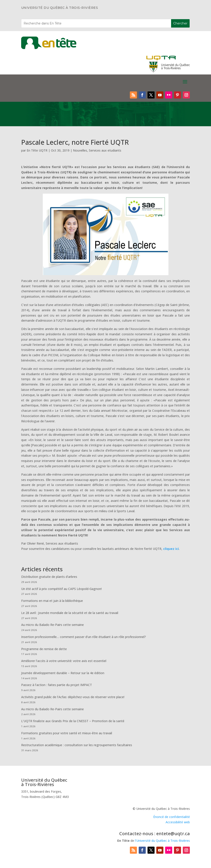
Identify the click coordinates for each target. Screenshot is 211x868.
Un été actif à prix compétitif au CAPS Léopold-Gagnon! (61, 589)
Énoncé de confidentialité (172, 817)
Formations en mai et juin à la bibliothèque (52, 601)
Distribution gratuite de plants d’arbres (49, 577)
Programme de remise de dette (44, 649)
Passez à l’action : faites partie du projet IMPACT (57, 685)
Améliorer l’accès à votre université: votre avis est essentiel (64, 661)
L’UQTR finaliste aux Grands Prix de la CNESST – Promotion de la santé (73, 721)
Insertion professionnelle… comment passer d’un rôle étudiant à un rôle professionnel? (84, 637)
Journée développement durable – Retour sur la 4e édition (63, 673)
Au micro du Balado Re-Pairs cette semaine (52, 625)
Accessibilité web (178, 822)
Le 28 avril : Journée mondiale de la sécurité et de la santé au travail (70, 613)
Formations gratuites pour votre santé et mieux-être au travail (67, 733)
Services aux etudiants (105, 150)
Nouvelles (80, 150)
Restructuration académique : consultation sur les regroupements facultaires (77, 745)
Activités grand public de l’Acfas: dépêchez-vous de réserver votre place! (73, 697)
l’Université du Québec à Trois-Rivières (162, 841)
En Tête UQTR (37, 150)
